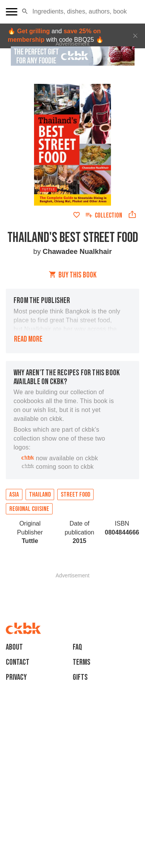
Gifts (80, 677)
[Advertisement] (73, 588)
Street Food (75, 495)
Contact (18, 662)
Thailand (40, 495)
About (14, 647)
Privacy (16, 677)
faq (77, 647)
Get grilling (33, 31)
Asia (14, 495)
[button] (25, 12)
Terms (82, 662)
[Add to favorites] (77, 215)
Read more (28, 339)
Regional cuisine (29, 509)
